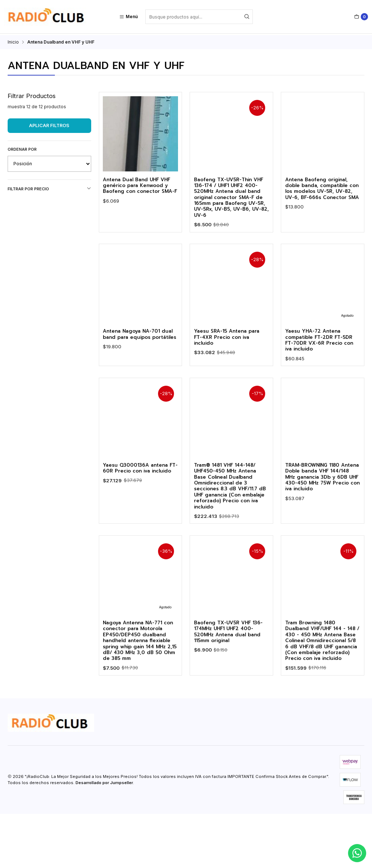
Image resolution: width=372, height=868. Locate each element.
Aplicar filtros (49, 124)
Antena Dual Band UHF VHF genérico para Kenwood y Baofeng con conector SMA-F (139, 189)
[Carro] (361, 17)
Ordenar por (22, 148)
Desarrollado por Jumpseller (104, 837)
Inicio (13, 41)
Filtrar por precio (49, 187)
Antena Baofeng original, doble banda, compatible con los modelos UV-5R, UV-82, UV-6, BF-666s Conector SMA (322, 193)
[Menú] (128, 17)
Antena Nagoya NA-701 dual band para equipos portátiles (138, 386)
